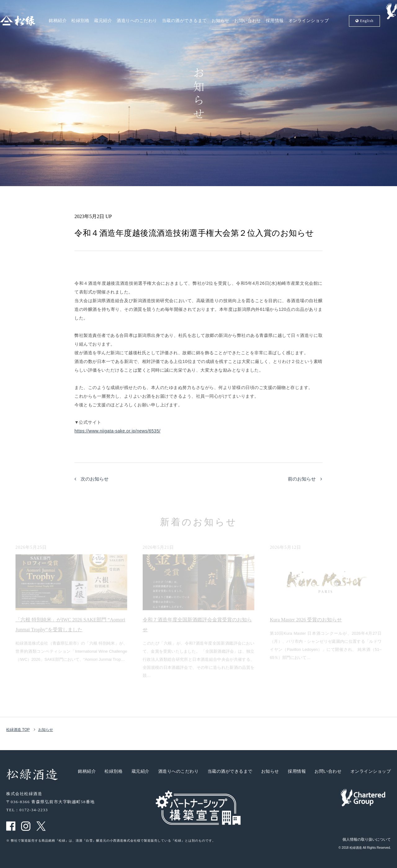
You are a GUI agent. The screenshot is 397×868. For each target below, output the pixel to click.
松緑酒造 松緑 (18, 21)
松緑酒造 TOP (18, 730)
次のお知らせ (91, 479)
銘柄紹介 (58, 21)
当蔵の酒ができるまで (184, 21)
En (365, 21)
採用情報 (275, 21)
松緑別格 (80, 21)
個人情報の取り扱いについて (367, 839)
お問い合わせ (248, 21)
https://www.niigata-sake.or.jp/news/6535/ (117, 431)
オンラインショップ (309, 21)
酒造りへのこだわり (137, 21)
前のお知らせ (305, 479)
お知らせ (221, 21)
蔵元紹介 (103, 21)
